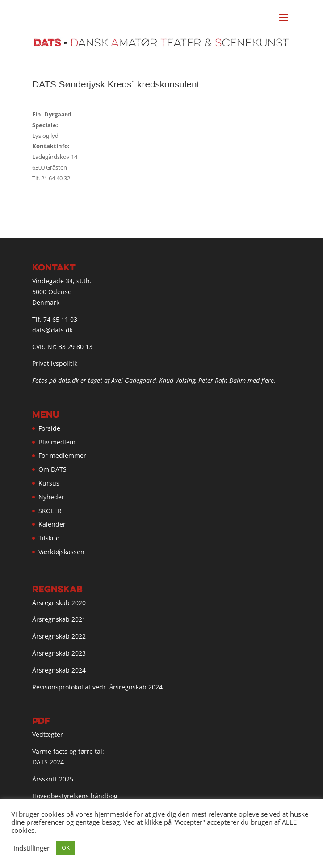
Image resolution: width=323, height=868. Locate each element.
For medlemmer (62, 455)
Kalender (52, 524)
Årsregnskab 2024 (59, 670)
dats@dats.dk (52, 330)
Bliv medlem (57, 442)
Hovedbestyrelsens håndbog (75, 796)
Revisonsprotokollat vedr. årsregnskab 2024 (97, 687)
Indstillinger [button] (31, 848)
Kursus (49, 483)
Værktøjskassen (61, 552)
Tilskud (49, 538)
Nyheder (51, 497)
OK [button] (66, 847)
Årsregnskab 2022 (59, 636)
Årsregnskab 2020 (59, 603)
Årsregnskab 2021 (59, 619)
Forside (49, 428)
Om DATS (52, 469)
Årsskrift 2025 (53, 779)
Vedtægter (48, 734)
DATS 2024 (48, 762)
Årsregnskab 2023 (59, 653)
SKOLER (50, 511)
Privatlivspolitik (55, 363)
